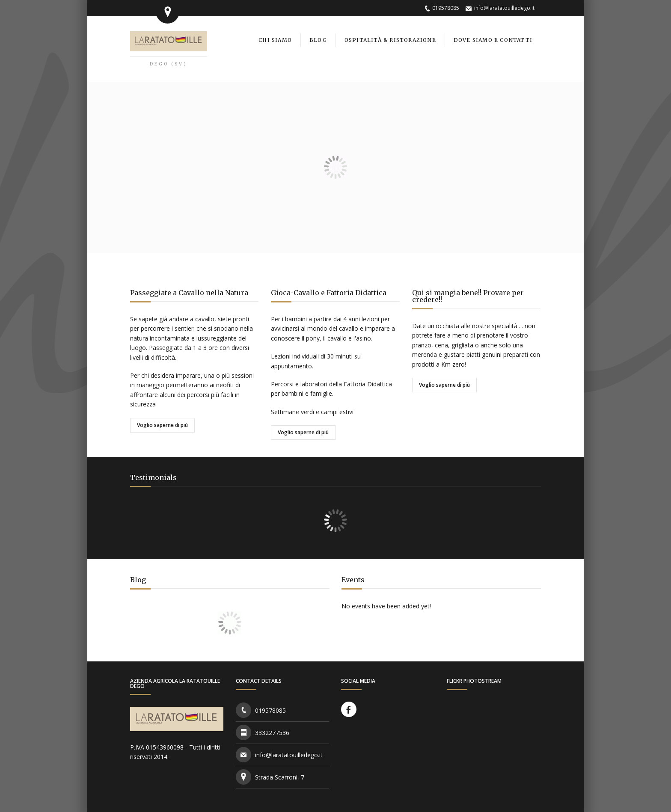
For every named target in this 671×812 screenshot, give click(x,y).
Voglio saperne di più (162, 425)
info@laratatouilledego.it (504, 8)
